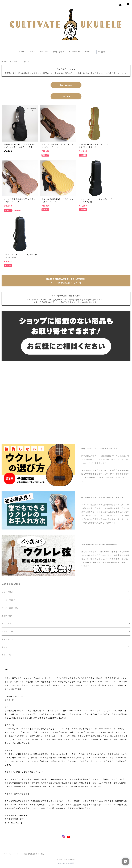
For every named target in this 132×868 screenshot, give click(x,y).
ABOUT (88, 52)
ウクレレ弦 (6, 655)
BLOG (33, 52)
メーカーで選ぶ (8, 600)
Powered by (66, 863)
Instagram (66, 85)
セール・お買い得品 (10, 608)
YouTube (44, 52)
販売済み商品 (7, 616)
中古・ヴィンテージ (10, 639)
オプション (6, 624)
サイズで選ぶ (7, 592)
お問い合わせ (59, 52)
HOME (22, 52)
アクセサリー (15, 62)
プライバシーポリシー (12, 854)
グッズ (4, 647)
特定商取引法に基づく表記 (34, 854)
